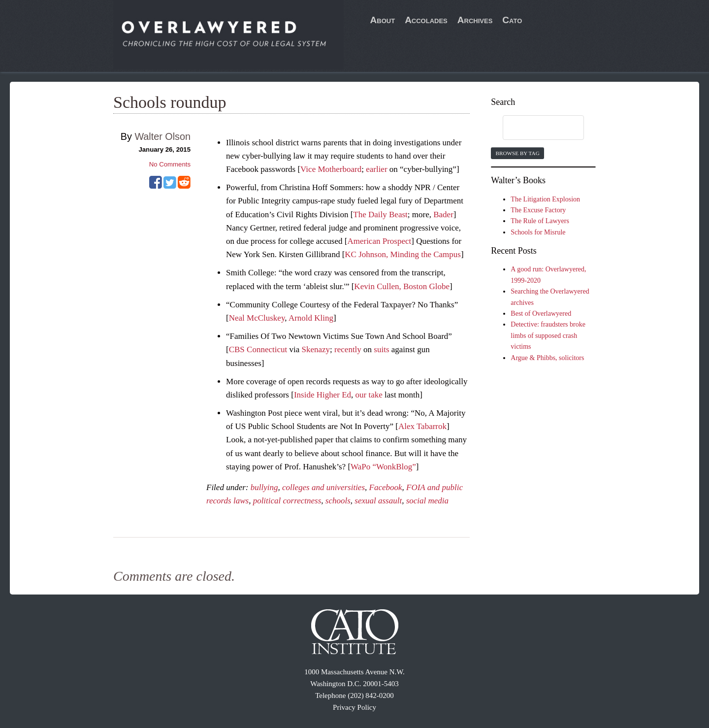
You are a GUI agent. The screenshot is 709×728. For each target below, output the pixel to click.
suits (381, 349)
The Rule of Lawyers (540, 221)
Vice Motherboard (331, 169)
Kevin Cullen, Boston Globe (402, 286)
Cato (512, 20)
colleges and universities (323, 487)
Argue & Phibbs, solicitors (547, 358)
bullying (264, 487)
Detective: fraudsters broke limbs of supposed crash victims (548, 335)
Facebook (386, 487)
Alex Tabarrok (422, 426)
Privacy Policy (354, 707)
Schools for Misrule (538, 232)
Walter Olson (162, 136)
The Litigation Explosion (545, 199)
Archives (475, 20)
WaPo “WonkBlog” (383, 467)
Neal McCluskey (257, 318)
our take (369, 395)
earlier (376, 169)
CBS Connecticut (258, 349)
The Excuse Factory (538, 210)
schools (338, 501)
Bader (443, 215)
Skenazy (316, 349)
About (383, 20)
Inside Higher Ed (322, 395)
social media (427, 501)
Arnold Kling (311, 318)
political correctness (287, 501)
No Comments (170, 164)
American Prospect (379, 241)
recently (348, 349)
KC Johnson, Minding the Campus (403, 254)
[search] (534, 128)
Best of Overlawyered (541, 314)
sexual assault (378, 501)
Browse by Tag (517, 153)
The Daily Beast (380, 215)
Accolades (426, 20)
